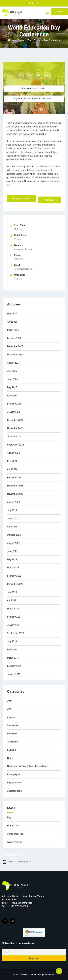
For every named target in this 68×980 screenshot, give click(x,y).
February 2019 (14, 666)
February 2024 (14, 477)
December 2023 (15, 486)
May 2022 (12, 559)
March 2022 (13, 568)
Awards (11, 717)
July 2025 (12, 371)
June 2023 (12, 518)
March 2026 (13, 330)
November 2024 (15, 428)
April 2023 (12, 527)
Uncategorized (14, 791)
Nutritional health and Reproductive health (28, 766)
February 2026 (14, 338)
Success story (14, 783)
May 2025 (12, 387)
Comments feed (15, 834)
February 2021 (14, 617)
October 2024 (14, 437)
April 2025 (12, 396)
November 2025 (15, 355)
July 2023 (12, 510)
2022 (10, 709)
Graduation (12, 742)
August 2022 (13, 543)
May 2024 (12, 461)
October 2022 (14, 535)
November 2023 (15, 494)
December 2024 (15, 420)
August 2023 (13, 502)
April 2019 (12, 650)
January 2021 (14, 625)
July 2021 (12, 592)
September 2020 (16, 633)
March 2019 (13, 658)
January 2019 (14, 674)
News (10, 758)
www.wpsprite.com (23, 249)
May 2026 (12, 314)
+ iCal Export (50, 200)
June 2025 (12, 379)
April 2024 (12, 469)
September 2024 (16, 445)
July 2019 (12, 641)
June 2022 (12, 551)
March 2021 (13, 609)
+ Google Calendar (21, 198)
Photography (13, 774)
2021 (10, 701)
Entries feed (13, 826)
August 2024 (13, 453)
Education (12, 734)
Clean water (13, 725)
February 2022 (14, 576)
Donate (59, 12)
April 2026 (12, 322)
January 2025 (14, 412)
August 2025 (13, 363)
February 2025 (14, 404)
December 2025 (15, 346)
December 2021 (15, 584)
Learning (11, 750)
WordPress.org (15, 842)
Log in (10, 817)
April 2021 (12, 600)
